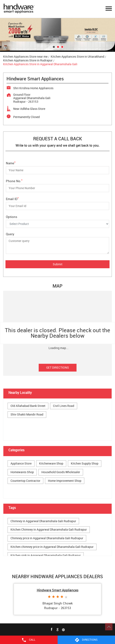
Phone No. (14, 181)
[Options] (57, 224)
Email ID (12, 199)
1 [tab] (53, 46)
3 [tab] (62, 46)
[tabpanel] (57, 35)
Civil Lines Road (64, 406)
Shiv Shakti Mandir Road (27, 415)
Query (10, 234)
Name (11, 163)
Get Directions (58, 367)
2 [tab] (58, 46)
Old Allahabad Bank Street (28, 406)
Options (12, 217)
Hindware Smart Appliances (58, 590)
